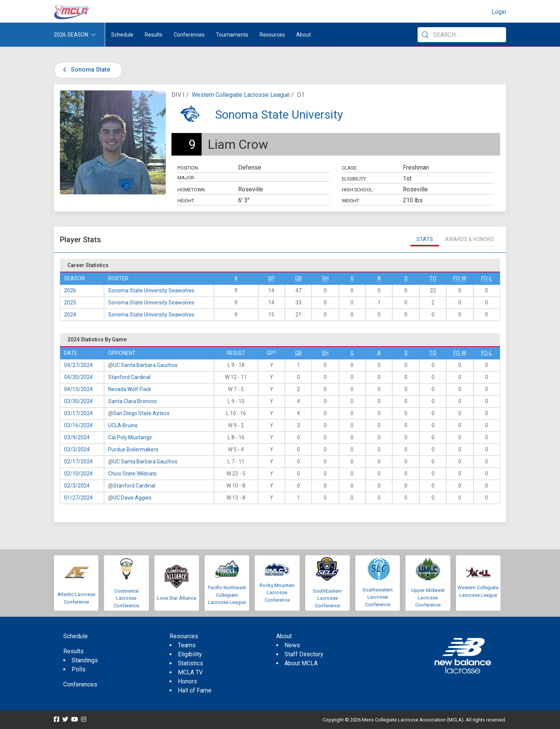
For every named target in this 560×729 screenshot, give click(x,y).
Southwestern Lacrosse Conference (378, 597)
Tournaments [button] (232, 35)
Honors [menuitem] (187, 681)
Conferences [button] (189, 35)
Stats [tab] (425, 239)
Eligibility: (354, 179)
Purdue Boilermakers (133, 449)
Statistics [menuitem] (190, 663)
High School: (358, 190)
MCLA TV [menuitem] (190, 672)
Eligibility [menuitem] (190, 654)
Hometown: (192, 190)
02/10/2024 (78, 474)
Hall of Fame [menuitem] (195, 690)
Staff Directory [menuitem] (304, 654)
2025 (70, 303)
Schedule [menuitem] (122, 35)
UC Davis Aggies (132, 498)
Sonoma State (85, 70)
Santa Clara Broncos (132, 401)
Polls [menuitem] (79, 669)
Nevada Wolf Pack (130, 389)
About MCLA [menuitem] (301, 663)
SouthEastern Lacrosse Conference (327, 598)
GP (271, 278)
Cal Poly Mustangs (130, 437)
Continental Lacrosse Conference (126, 598)
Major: (186, 178)
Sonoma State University (279, 115)
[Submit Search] (425, 35)
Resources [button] (272, 35)
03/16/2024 (78, 425)
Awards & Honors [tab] (470, 239)
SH (325, 278)
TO (433, 278)
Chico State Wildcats (132, 474)
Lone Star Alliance (177, 598)
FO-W (460, 278)
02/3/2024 (77, 486)
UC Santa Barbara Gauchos (145, 365)
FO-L (487, 278)
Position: (188, 168)
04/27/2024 (78, 365)
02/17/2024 (78, 462)
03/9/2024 (77, 437)
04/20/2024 (78, 377)
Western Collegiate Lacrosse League (241, 95)
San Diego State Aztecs (141, 413)
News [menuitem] (292, 645)
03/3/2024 (77, 449)
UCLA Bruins (123, 425)
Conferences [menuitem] (80, 684)
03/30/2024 (78, 401)
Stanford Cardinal (129, 377)
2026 (70, 290)
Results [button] (154, 35)
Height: (186, 201)
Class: (350, 168)
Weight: (351, 201)
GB (298, 278)
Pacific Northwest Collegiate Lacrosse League (227, 595)
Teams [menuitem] (187, 645)
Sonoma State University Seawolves (151, 290)
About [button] (304, 35)
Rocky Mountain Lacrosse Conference (277, 593)
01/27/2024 (78, 498)
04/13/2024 (78, 389)
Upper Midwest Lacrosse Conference (428, 598)
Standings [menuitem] (85, 660)
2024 (70, 315)
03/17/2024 (78, 413)
